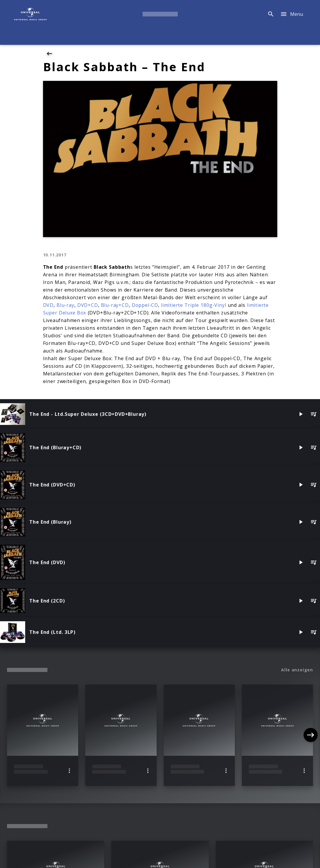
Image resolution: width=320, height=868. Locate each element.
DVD (48, 305)
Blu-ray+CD (115, 305)
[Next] (311, 735)
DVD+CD (88, 305)
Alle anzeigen (297, 670)
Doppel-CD (145, 305)
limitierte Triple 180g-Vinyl (194, 305)
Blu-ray (65, 305)
